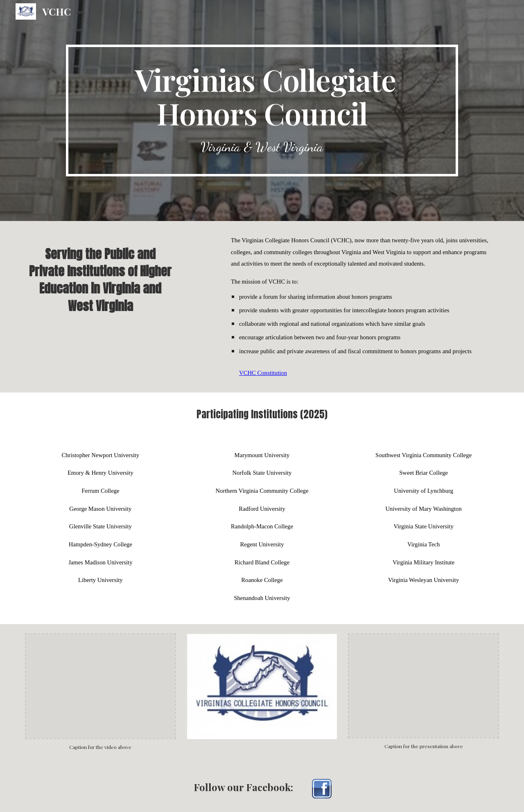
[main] (262, 111)
